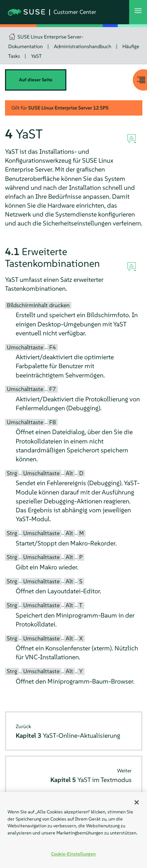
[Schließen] (137, 802)
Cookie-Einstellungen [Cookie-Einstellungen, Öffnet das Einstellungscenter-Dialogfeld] (73, 854)
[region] (73, 830)
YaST (36, 56)
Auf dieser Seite (36, 80)
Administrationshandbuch (83, 46)
